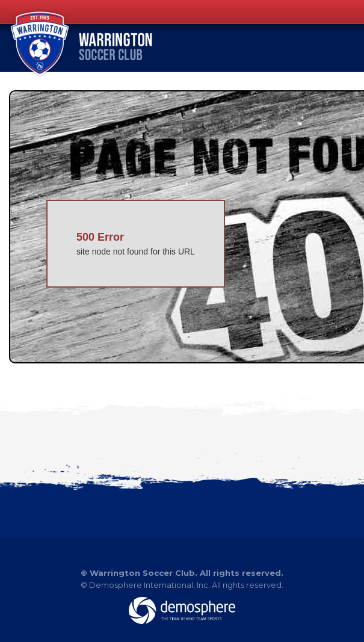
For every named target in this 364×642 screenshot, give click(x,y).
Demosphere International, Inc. (150, 585)
